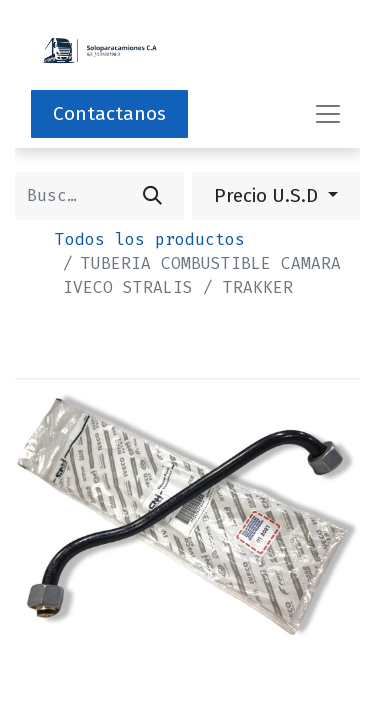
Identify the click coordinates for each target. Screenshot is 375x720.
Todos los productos (150, 239)
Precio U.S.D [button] (268, 195)
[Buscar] (152, 196)
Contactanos (109, 113)
